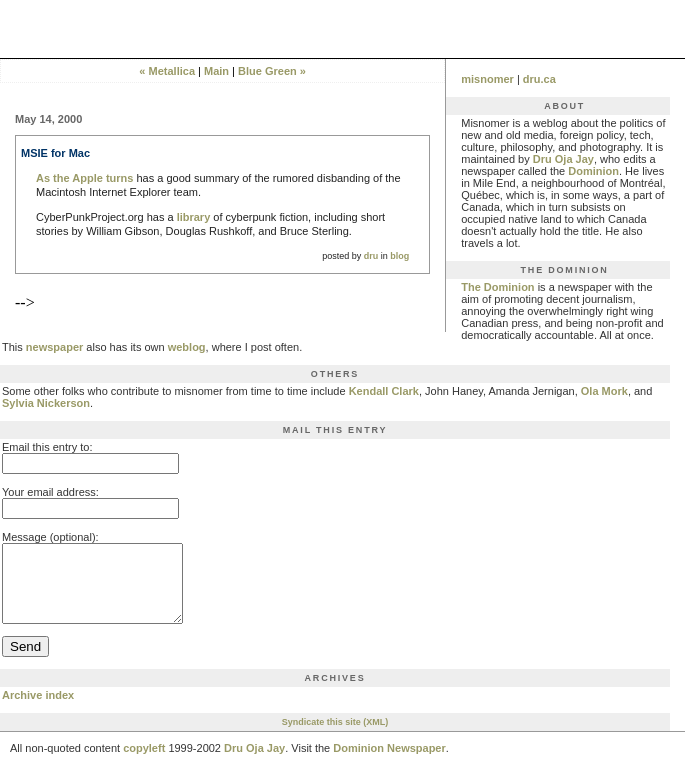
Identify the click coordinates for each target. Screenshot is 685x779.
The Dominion (497, 287)
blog (399, 256)
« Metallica (167, 71)
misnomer (487, 79)
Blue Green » (272, 71)
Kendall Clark (384, 391)
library (194, 217)
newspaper (54, 347)
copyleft (144, 763)
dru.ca (539, 79)
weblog (187, 347)
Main (216, 71)
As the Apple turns (84, 178)
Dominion (593, 171)
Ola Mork (604, 391)
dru (371, 256)
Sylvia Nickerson (46, 403)
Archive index (38, 710)
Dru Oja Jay (563, 159)
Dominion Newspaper (389, 763)
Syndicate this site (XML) (335, 737)
